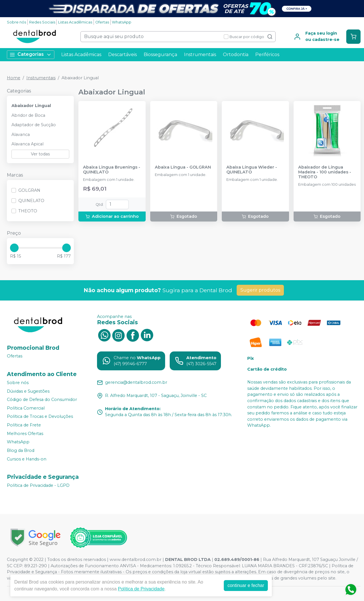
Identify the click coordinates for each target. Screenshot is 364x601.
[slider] (14, 248)
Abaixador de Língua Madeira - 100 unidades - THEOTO (325, 172)
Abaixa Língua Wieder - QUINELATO (252, 170)
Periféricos (267, 55)
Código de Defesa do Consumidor (42, 400)
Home (14, 78)
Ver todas (40, 154)
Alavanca (21, 135)
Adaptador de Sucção (34, 125)
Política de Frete (24, 425)
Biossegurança (160, 55)
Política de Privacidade (141, 589)
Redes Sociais (42, 22)
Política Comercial (26, 408)
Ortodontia (236, 55)
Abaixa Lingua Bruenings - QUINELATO (112, 170)
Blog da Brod (21, 450)
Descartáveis (122, 55)
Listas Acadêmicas (75, 22)
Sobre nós (16, 22)
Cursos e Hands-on (27, 459)
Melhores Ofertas (25, 434)
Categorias (31, 55)
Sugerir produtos (260, 290)
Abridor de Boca (28, 115)
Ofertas (102, 22)
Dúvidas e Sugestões (28, 391)
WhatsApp (122, 22)
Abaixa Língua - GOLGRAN (183, 167)
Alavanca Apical (27, 144)
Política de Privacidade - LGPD (38, 485)
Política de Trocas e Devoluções (40, 417)
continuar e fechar (246, 585)
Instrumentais (200, 55)
